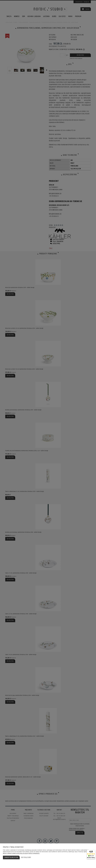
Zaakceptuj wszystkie (11, 857)
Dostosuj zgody (26, 857)
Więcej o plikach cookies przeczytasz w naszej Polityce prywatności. (21, 853)
